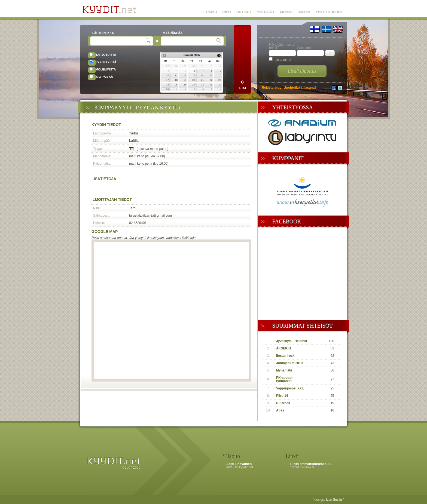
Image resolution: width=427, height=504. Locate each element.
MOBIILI (287, 12)
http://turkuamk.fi (302, 467)
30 (220, 85)
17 (167, 80)
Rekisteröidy (272, 88)
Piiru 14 (282, 396)
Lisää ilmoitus (302, 71)
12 (185, 75)
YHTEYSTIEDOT (329, 12)
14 (202, 75)
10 (167, 75)
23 (220, 80)
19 (185, 80)
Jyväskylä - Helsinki (292, 341)
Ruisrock (283, 403)
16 (220, 75)
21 (202, 80)
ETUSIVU (209, 12)
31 (167, 89)
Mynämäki (284, 370)
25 (176, 85)
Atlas (280, 410)
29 (211, 85)
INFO (227, 12)
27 (194, 85)
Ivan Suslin (334, 500)
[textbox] (119, 41)
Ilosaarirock (285, 356)
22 (211, 80)
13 (194, 75)
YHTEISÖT (266, 12)
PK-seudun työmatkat (285, 379)
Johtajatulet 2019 (289, 363)
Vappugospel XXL (290, 388)
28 (202, 85)
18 (176, 80)
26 (185, 85)
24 (167, 85)
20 (194, 80)
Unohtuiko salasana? (300, 88)
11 (176, 75)
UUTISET (244, 12)
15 (211, 75)
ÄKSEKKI (283, 348)
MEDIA (304, 12)
